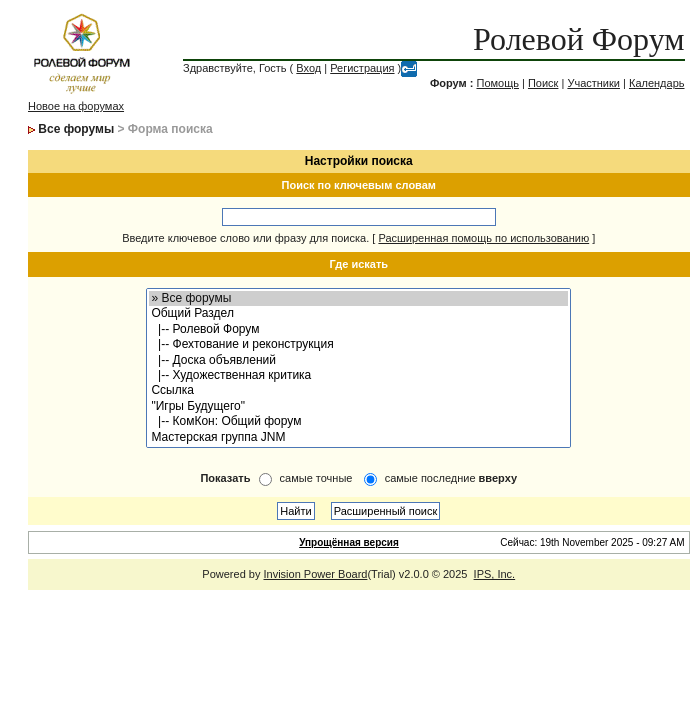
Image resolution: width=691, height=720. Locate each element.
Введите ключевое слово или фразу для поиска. (245, 238)
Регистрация (362, 68)
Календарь (657, 83)
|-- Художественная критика (358, 375)
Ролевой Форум (578, 39)
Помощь (497, 83)
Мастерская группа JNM (358, 437)
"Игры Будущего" (358, 406)
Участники (593, 83)
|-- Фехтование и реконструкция (358, 344)
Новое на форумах (76, 106)
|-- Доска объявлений (358, 360)
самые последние (451, 478)
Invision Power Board (315, 574)
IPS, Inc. (495, 574)
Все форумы (76, 129)
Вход (308, 68)
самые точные (316, 478)
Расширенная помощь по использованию (483, 238)
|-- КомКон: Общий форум (358, 421)
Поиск (543, 83)
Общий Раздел (358, 313)
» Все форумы (358, 298)
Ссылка (358, 390)
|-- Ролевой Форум (358, 329)
